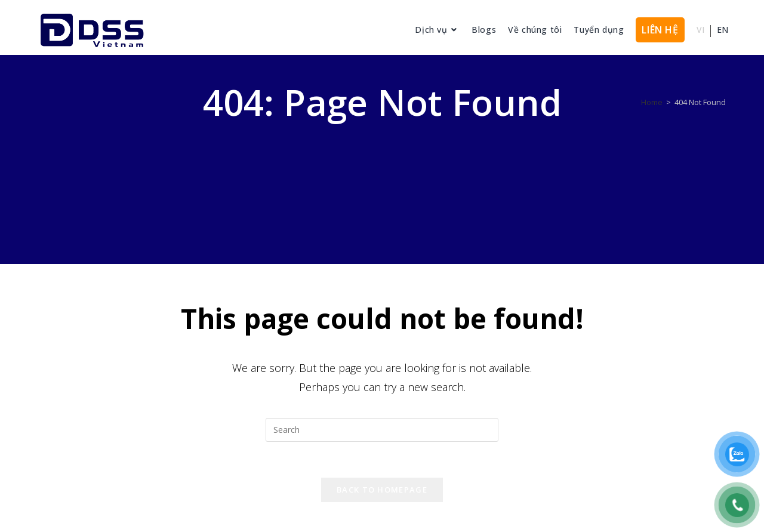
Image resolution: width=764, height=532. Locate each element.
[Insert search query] (382, 430)
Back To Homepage (382, 490)
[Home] (652, 102)
